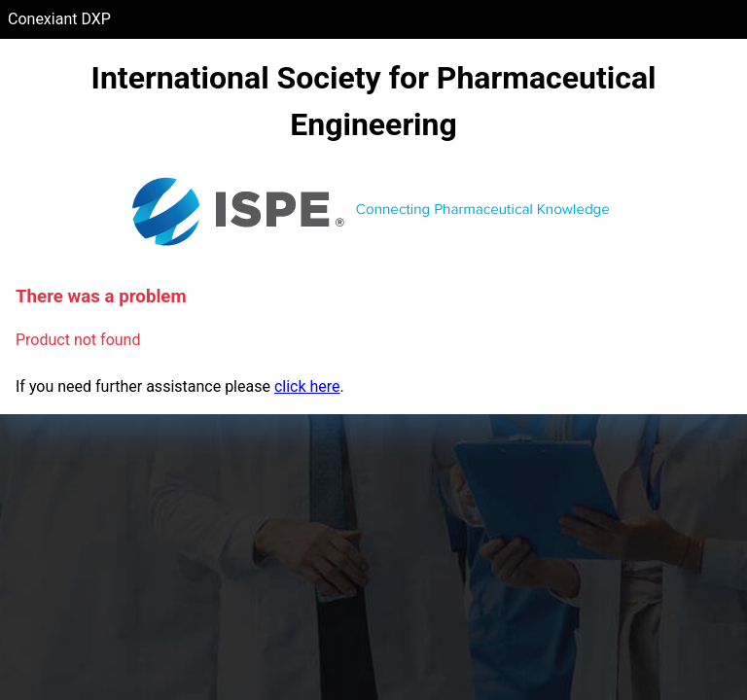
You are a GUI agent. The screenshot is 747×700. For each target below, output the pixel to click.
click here (307, 386)
